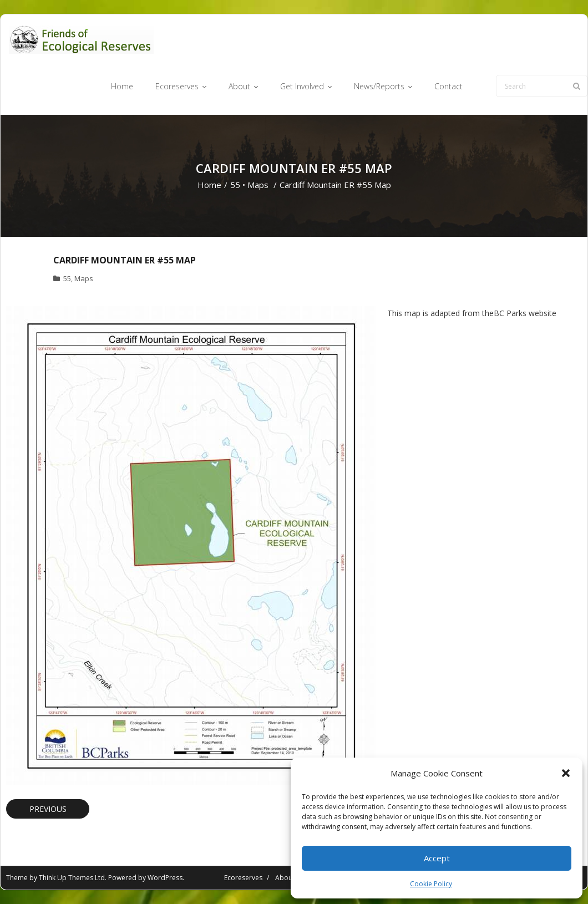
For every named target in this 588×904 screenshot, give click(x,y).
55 (235, 185)
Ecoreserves (243, 878)
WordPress (165, 878)
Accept (437, 858)
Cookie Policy (431, 884)
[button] (566, 773)
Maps (258, 185)
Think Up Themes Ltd (72, 878)
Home (209, 185)
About (285, 878)
